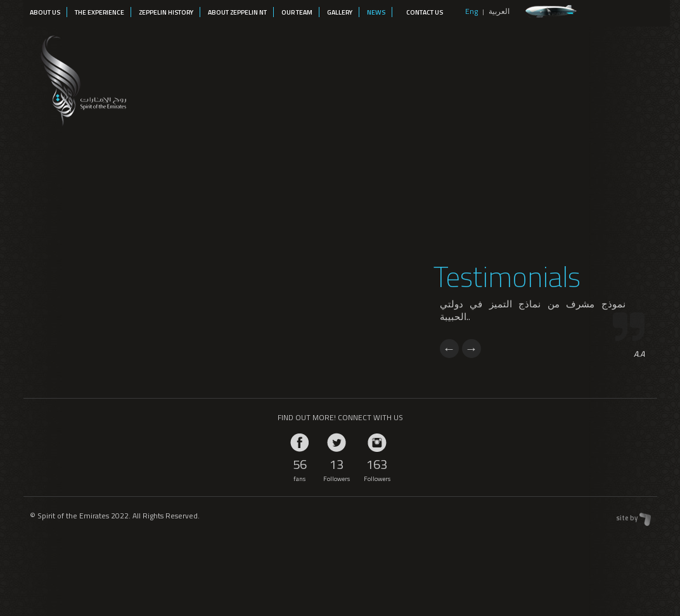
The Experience (99, 12)
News (376, 12)
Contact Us (425, 12)
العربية (499, 11)
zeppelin (551, 12)
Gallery (340, 12)
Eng (472, 11)
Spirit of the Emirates (81, 78)
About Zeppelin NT (237, 12)
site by (627, 518)
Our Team (297, 12)
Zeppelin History (166, 12)
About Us (45, 12)
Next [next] (472, 349)
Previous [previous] (449, 349)
